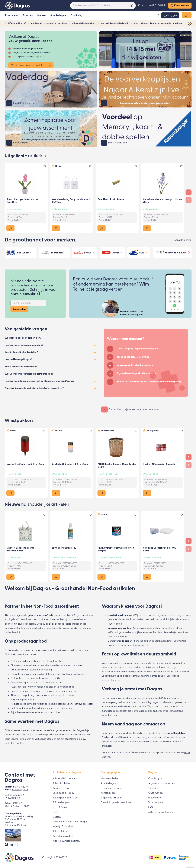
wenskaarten (48, 666)
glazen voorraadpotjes (61, 687)
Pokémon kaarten (171, 698)
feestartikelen (33, 661)
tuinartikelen (29, 708)
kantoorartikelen (35, 704)
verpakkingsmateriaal (23, 700)
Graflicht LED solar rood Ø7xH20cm (25, 464)
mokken (58, 678)
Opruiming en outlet (111, 788)
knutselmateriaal (57, 704)
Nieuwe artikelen (110, 779)
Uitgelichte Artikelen (111, 798)
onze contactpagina (140, 737)
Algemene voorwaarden (162, 783)
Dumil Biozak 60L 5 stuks (111, 200)
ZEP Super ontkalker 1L (64, 548)
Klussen (57, 817)
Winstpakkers (20, 421)
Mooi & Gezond (61, 807)
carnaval (24, 670)
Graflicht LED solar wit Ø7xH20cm (70, 464)
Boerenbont (57, 253)
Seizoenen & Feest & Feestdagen (70, 822)
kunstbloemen (49, 674)
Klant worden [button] (180, 6)
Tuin (55, 812)
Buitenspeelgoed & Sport (66, 798)
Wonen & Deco (61, 788)
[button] (170, 15)
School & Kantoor (62, 831)
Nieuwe (37, 505)
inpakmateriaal (49, 695)
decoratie (26, 674)
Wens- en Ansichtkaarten (66, 841)
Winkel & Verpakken (63, 836)
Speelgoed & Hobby (63, 793)
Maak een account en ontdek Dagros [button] (31, 66)
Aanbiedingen (108, 783)
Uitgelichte (25, 156)
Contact (143, 5)
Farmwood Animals (175, 253)
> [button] (9, 103)
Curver (115, 253)
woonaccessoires (50, 713)
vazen (23, 713)
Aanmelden (19, 309)
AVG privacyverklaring (161, 812)
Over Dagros (155, 779)
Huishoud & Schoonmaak (66, 779)
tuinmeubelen (47, 708)
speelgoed (74, 691)
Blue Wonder (24, 253)
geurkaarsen (31, 683)
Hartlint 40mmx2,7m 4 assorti (159, 464)
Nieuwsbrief (155, 798)
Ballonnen (16, 661)
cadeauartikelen (28, 666)
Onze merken (155, 793)
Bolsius (88, 253)
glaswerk (28, 687)
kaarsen (57, 683)
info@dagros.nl (20, 790)
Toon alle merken (182, 240)
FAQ (151, 807)
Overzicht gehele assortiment (116, 803)
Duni (142, 253)
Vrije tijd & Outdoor (63, 827)
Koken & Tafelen (61, 783)
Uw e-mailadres (23, 303)
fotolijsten (45, 678)
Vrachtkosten (156, 803)
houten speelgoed (32, 691)
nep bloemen (132, 676)
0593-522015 (22, 787)
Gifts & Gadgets (61, 803)
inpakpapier (65, 695)
